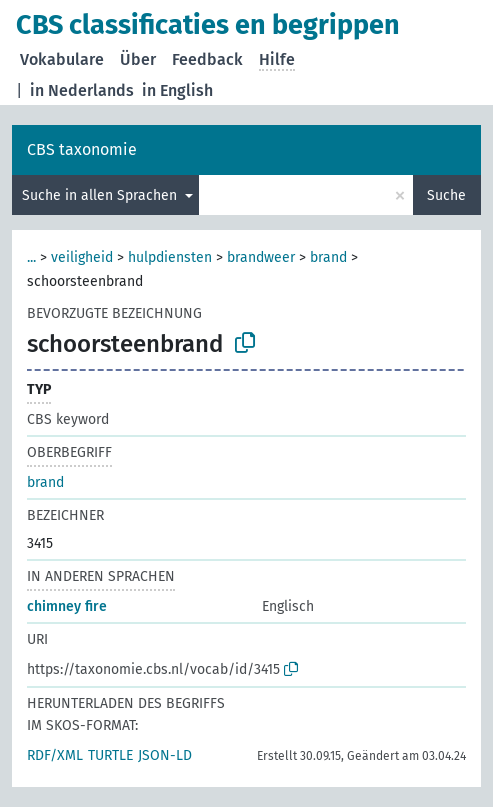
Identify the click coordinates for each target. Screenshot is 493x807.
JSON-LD (165, 755)
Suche (446, 195)
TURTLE (110, 755)
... (31, 257)
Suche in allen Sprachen (101, 195)
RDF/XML (55, 755)
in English (177, 90)
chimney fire (67, 606)
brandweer (261, 257)
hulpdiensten (170, 257)
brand (328, 257)
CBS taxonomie (82, 149)
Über (138, 59)
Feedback (207, 59)
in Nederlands (82, 90)
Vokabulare (62, 59)
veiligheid (82, 257)
